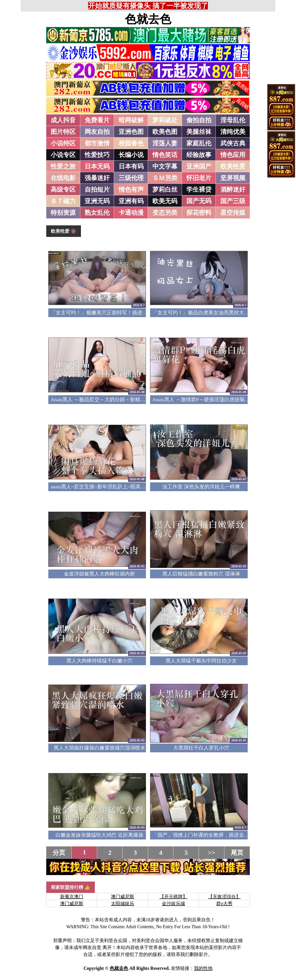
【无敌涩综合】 (224, 897)
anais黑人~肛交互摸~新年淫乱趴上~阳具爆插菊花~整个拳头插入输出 (128, 487)
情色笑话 (165, 155)
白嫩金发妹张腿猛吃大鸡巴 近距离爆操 (99, 835)
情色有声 (131, 190)
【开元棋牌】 (173, 897)
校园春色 (131, 143)
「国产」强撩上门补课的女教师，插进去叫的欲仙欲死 (213, 835)
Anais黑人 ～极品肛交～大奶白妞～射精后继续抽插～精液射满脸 (123, 400)
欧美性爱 (233, 166)
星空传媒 (233, 213)
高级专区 (63, 190)
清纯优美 (233, 132)
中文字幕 (165, 166)
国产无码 (199, 201)
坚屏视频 (233, 178)
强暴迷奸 (97, 178)
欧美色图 (165, 132)
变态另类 (165, 213)
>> (212, 853)
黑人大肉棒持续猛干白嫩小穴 (99, 661)
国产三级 (233, 201)
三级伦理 (131, 178)
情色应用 (233, 155)
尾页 (237, 853)
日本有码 (131, 166)
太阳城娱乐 (123, 903)
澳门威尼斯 (123, 897)
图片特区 (63, 132)
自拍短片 (97, 190)
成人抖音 (63, 120)
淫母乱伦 (233, 120)
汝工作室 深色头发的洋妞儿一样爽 (201, 487)
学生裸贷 (199, 190)
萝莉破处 (165, 120)
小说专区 (63, 155)
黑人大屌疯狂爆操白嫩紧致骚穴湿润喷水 (99, 748)
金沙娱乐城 (173, 903)
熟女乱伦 (97, 213)
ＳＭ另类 (165, 178)
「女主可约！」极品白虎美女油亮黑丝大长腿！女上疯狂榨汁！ (224, 313)
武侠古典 (233, 143)
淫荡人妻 (165, 143)
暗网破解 (131, 120)
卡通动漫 (131, 213)
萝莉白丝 (165, 190)
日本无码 (97, 166)
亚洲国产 (199, 166)
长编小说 (131, 155)
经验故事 (199, 155)
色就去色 (148, 19)
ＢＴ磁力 (63, 201)
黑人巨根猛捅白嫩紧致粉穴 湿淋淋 (201, 574)
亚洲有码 (131, 201)
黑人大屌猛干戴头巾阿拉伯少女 (201, 661)
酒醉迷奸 (233, 190)
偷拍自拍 (199, 120)
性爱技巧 (97, 155)
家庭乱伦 (199, 143)
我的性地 (203, 968)
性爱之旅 (63, 166)
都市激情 (97, 143)
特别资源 (63, 213)
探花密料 (199, 213)
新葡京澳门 (72, 897)
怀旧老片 (199, 178)
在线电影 (63, 178)
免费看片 (97, 120)
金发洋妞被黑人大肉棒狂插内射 (99, 574)
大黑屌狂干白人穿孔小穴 (201, 748)
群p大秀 (224, 903)
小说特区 (63, 143)
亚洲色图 (131, 132)
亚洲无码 (97, 201)
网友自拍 (97, 132)
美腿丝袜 (199, 132)
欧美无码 (165, 201)
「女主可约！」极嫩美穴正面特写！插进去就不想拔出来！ (117, 313)
